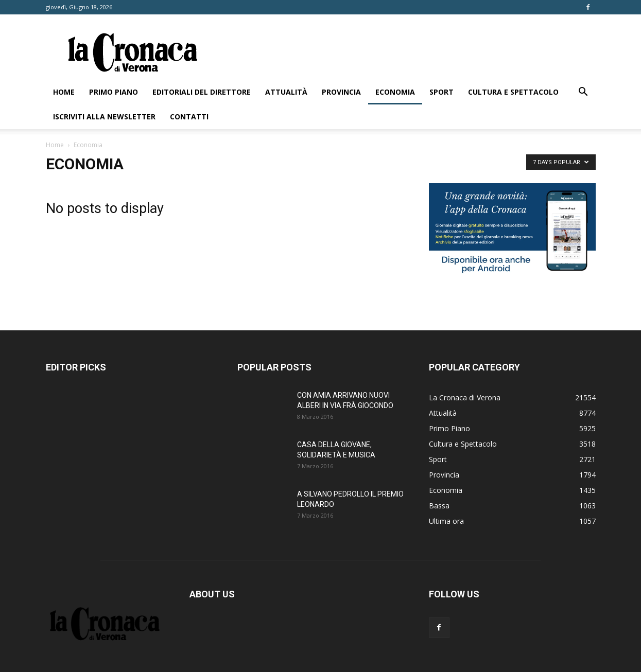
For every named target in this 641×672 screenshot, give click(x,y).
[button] (583, 93)
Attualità (286, 92)
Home (64, 92)
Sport (441, 92)
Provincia (341, 92)
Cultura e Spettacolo (513, 92)
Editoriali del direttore (202, 92)
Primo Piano (114, 92)
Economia (395, 92)
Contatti (189, 117)
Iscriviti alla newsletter (104, 117)
